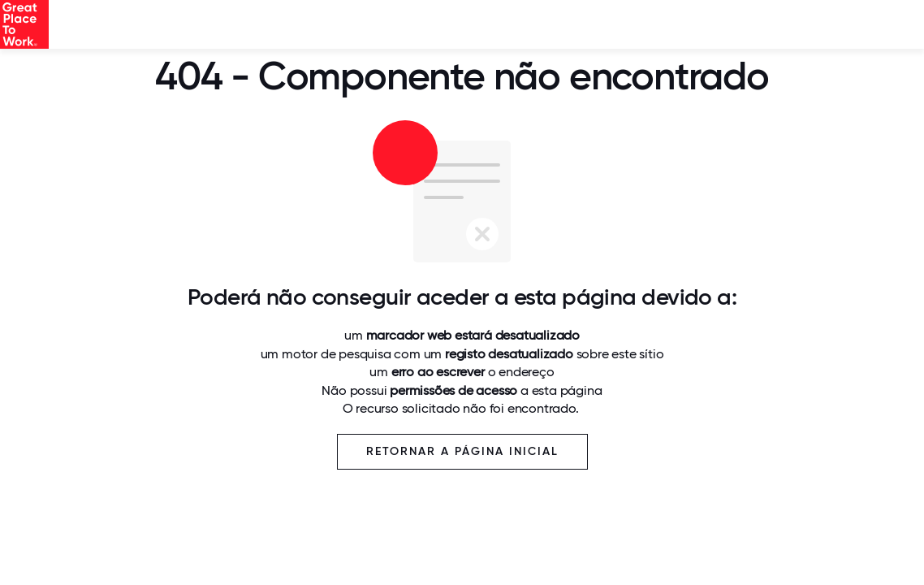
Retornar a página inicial (462, 451)
